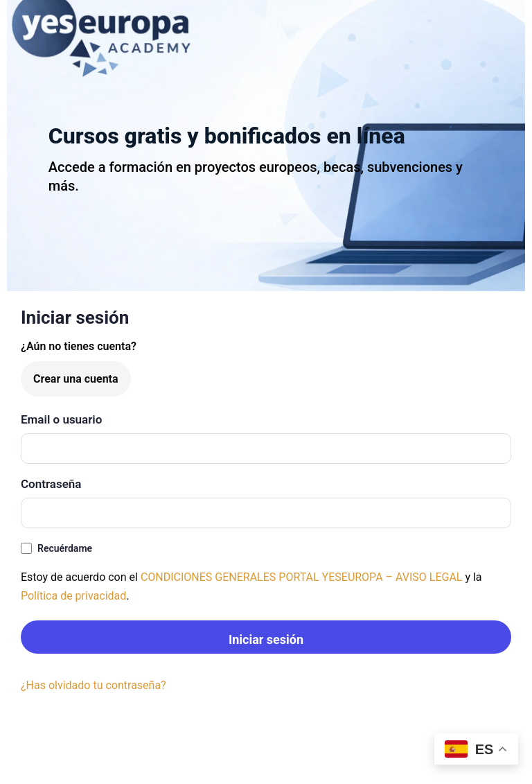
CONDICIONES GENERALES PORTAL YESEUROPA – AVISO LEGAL (302, 577)
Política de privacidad (73, 596)
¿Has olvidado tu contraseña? (94, 685)
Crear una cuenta (76, 379)
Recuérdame (56, 549)
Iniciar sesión (266, 639)
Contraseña (51, 484)
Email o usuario (61, 419)
